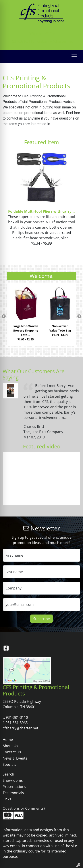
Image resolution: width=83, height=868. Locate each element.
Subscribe (41, 619)
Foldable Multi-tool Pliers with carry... (41, 211)
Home (8, 740)
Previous (4, 316)
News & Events (15, 758)
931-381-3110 (23, 41)
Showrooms (13, 780)
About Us (10, 746)
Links (7, 799)
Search (8, 774)
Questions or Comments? (24, 808)
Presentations (14, 787)
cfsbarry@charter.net (55, 41)
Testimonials (13, 793)
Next (79, 316)
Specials (9, 764)
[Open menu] (74, 56)
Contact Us (12, 752)
